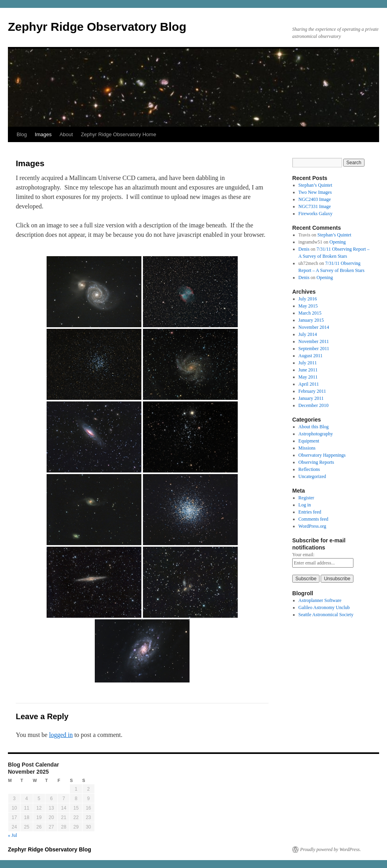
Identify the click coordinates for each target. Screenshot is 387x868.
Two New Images (315, 192)
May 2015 (308, 306)
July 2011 (308, 363)
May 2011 (308, 377)
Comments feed (314, 519)
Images (43, 134)
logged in (61, 735)
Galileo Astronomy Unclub (324, 607)
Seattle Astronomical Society (326, 615)
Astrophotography (316, 434)
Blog (22, 134)
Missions (307, 448)
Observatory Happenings (322, 455)
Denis (304, 249)
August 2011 (311, 356)
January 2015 (311, 320)
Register (306, 498)
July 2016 (308, 299)
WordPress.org (312, 526)
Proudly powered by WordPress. (331, 849)
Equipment (309, 441)
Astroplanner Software (320, 600)
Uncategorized (312, 476)
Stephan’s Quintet (316, 185)
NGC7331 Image (315, 206)
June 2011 (308, 370)
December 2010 (314, 405)
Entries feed (310, 512)
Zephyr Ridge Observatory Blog (97, 27)
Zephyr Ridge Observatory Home (119, 134)
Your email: (303, 555)
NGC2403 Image (315, 199)
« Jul (12, 835)
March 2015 (310, 313)
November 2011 (314, 341)
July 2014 (308, 334)
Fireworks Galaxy (316, 214)
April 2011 (309, 384)
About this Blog (314, 427)
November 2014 (314, 327)
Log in (305, 505)
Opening (337, 242)
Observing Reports (316, 462)
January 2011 (311, 398)
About (66, 134)
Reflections (309, 469)
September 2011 (314, 349)
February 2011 (312, 391)
